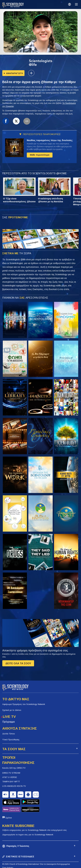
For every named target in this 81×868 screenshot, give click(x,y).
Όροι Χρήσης (8, 856)
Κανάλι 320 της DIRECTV (14, 768)
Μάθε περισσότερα (40, 155)
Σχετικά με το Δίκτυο (12, 710)
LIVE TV (9, 717)
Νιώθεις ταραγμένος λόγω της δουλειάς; (50, 140)
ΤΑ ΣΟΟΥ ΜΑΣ (14, 749)
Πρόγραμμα (9, 722)
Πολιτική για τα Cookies (12, 860)
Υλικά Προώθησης (11, 740)
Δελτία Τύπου (9, 734)
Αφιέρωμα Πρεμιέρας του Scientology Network (24, 704)
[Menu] (76, 4)
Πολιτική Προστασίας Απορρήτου (16, 863)
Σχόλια (9, 806)
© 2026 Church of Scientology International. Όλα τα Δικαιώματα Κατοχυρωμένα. (36, 853)
